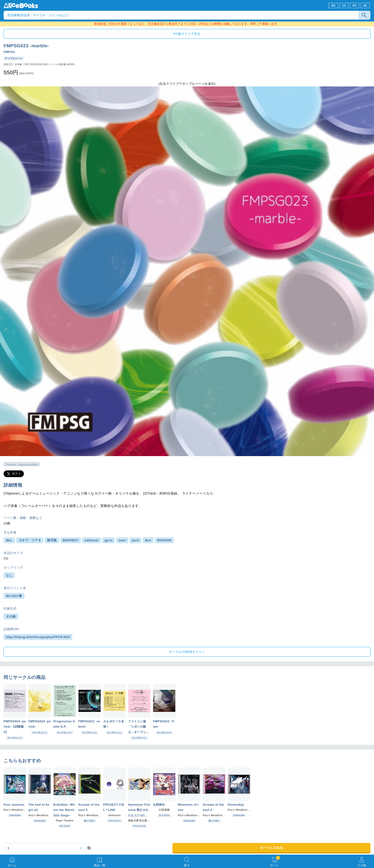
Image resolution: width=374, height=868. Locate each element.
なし (9, 575)
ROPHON (164, 540)
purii (135, 540)
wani (122, 540)
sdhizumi (92, 540)
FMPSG (9, 52)
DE (365, 5)
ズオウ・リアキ (30, 540)
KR (355, 5)
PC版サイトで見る (187, 34)
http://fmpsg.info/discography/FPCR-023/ (38, 637)
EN (333, 5)
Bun (148, 540)
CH (344, 5)
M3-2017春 (14, 596)
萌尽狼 (52, 540)
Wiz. (9, 540)
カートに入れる (271, 848)
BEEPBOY (71, 540)
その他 (11, 616)
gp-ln (109, 540)
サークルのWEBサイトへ (187, 652)
